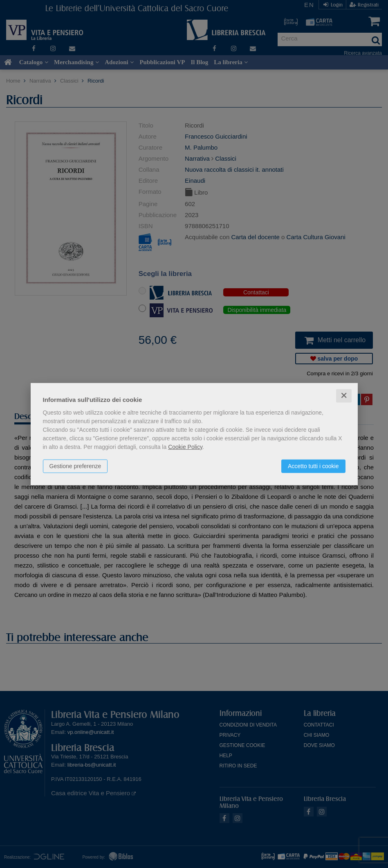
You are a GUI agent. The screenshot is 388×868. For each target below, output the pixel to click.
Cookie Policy (185, 447)
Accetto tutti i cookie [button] (313, 466)
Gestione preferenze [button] (75, 466)
